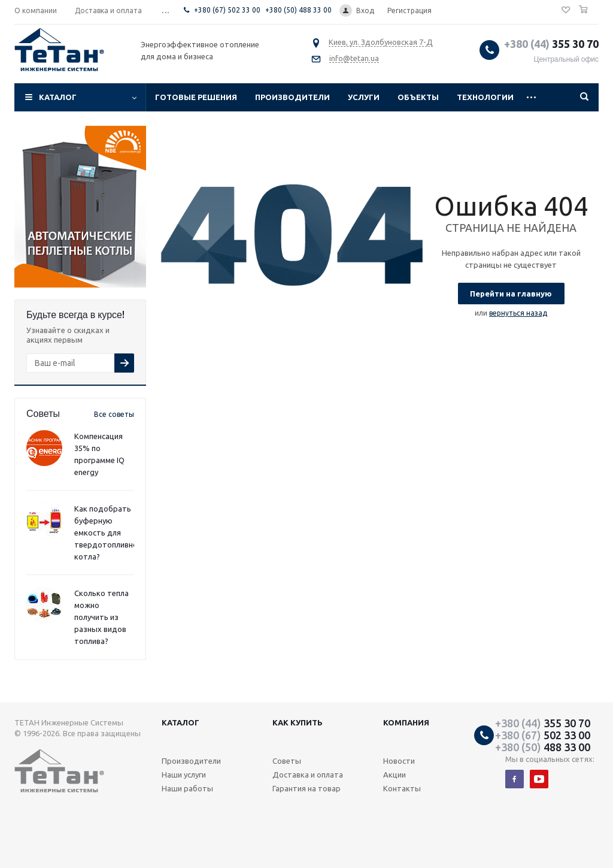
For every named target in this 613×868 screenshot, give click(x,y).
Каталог (58, 97)
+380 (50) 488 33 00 (298, 10)
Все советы (114, 414)
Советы (287, 761)
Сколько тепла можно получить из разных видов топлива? (101, 617)
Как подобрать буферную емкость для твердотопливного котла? (110, 533)
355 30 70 (551, 44)
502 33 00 (543, 735)
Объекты (418, 97)
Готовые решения (196, 97)
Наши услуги (184, 775)
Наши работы (187, 788)
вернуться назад (518, 313)
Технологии (485, 97)
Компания (406, 722)
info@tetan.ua (354, 58)
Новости (399, 761)
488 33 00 (543, 747)
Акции (394, 775)
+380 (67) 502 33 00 (227, 10)
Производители (292, 97)
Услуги (364, 97)
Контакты (402, 788)
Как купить (298, 722)
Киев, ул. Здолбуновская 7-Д (381, 42)
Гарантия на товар (306, 788)
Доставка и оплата (308, 775)
